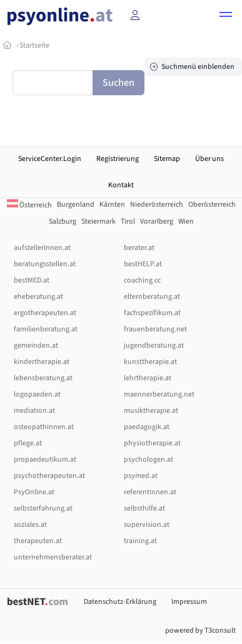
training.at (140, 541)
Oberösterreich (212, 205)
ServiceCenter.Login (50, 159)
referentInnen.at (150, 492)
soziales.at (30, 525)
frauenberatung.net (155, 329)
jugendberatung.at (154, 345)
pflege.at (28, 443)
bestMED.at (32, 280)
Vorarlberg (157, 221)
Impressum (189, 602)
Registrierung (118, 159)
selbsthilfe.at (144, 508)
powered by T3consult (200, 631)
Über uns (209, 159)
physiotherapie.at (152, 443)
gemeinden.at (36, 345)
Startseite (34, 45)
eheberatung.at (38, 297)
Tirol (128, 221)
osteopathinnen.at (44, 427)
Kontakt (121, 185)
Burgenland (76, 205)
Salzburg (63, 221)
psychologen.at (149, 460)
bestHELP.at (143, 264)
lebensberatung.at (43, 378)
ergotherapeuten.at (45, 313)
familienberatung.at (46, 329)
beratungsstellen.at (45, 264)
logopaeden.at (37, 394)
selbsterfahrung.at (43, 508)
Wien (186, 221)
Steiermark (98, 221)
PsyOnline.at (34, 492)
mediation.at (34, 411)
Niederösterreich (157, 205)
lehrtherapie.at (148, 378)
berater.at (139, 248)
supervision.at (147, 525)
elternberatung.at (152, 297)
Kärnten (112, 205)
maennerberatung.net (159, 394)
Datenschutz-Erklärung (120, 602)
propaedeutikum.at (45, 460)
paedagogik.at (147, 427)
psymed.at (141, 476)
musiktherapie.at (151, 411)
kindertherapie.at (42, 362)
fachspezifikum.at (152, 313)
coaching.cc (142, 280)
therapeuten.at (38, 541)
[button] (226, 16)
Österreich (29, 205)
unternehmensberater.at (53, 557)
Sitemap (167, 159)
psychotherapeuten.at (49, 476)
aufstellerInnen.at (42, 248)
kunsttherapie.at (150, 362)
